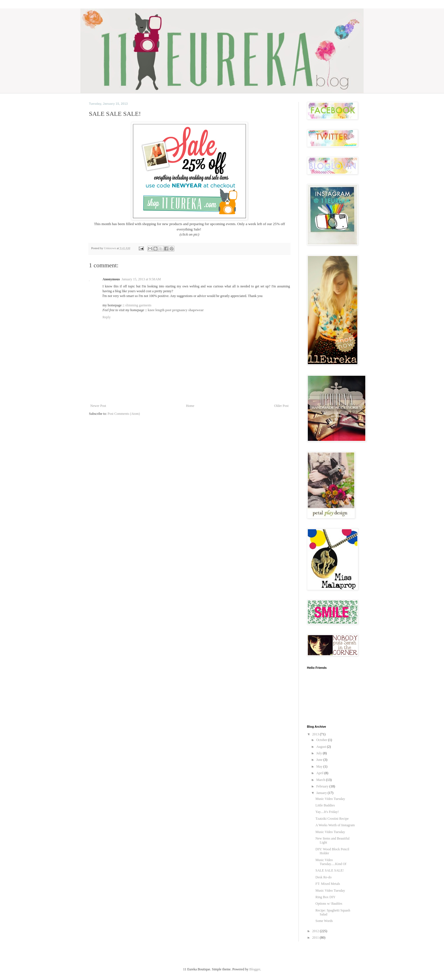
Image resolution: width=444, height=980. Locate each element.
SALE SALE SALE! (330, 870)
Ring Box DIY (325, 897)
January (322, 793)
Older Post (281, 406)
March (321, 780)
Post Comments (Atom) (124, 414)
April (320, 773)
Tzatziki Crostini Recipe (332, 819)
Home (190, 406)
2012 (316, 931)
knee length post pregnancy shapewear (176, 310)
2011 (316, 938)
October (322, 740)
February (323, 786)
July (320, 753)
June (320, 760)
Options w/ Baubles (329, 904)
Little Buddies (325, 805)
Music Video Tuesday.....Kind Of (331, 862)
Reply (107, 317)
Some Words (324, 921)
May (320, 767)
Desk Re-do (324, 877)
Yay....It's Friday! (327, 812)
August (322, 747)
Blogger (255, 969)
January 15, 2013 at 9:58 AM (141, 279)
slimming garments (138, 305)
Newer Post (98, 406)
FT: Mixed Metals (328, 884)
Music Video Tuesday (330, 799)
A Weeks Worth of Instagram (335, 825)
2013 (316, 734)
